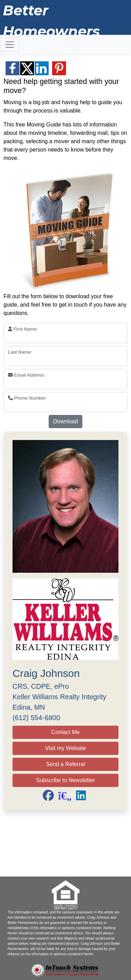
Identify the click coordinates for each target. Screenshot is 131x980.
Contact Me (66, 732)
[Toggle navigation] (10, 45)
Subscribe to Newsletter (65, 780)
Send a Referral (65, 764)
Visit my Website (66, 748)
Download (65, 421)
